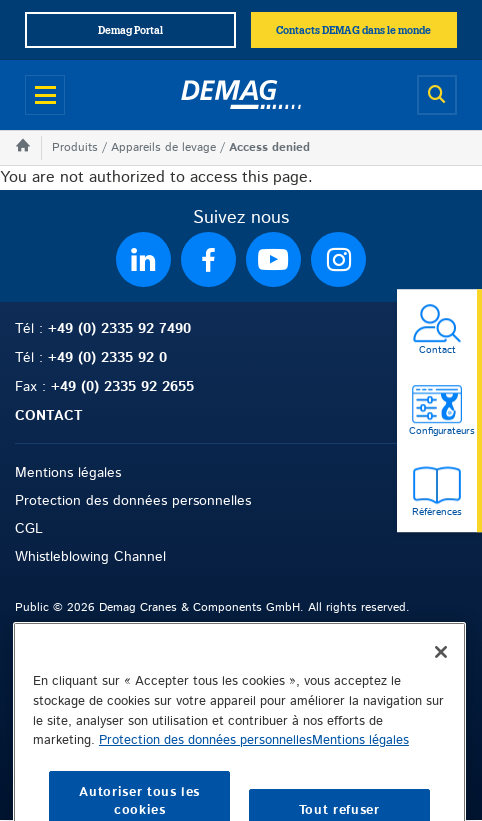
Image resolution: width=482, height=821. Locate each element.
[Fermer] (441, 684)
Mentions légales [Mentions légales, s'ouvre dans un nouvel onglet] (360, 772)
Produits (75, 147)
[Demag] (241, 95)
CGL (29, 529)
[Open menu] (45, 95)
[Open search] (437, 95)
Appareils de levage (163, 147)
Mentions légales (68, 473)
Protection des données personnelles (133, 501)
